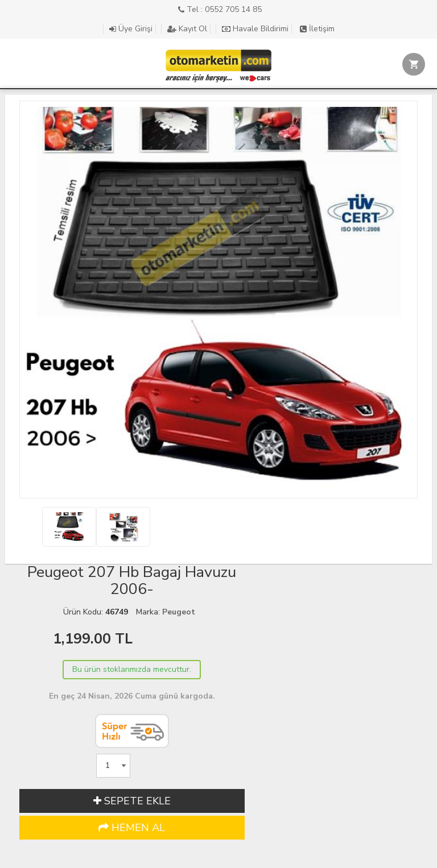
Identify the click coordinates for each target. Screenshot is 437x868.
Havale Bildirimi (255, 29)
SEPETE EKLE (132, 801)
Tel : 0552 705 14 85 (220, 9)
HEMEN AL (132, 828)
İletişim (317, 29)
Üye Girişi (131, 29)
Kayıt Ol (187, 29)
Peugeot (179, 612)
